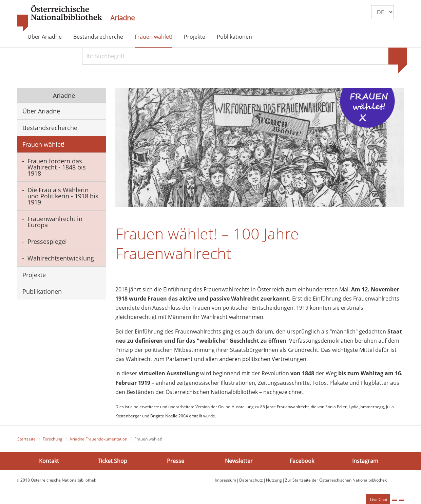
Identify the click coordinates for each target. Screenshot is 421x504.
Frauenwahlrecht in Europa (55, 222)
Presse (176, 461)
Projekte (195, 37)
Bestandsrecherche (98, 37)
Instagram (365, 461)
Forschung (53, 439)
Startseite (26, 439)
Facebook (302, 461)
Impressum (225, 480)
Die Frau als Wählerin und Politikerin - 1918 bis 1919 (63, 196)
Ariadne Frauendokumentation (98, 439)
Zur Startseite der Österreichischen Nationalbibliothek (336, 480)
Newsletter (239, 461)
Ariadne (122, 18)
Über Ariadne (45, 37)
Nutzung (274, 480)
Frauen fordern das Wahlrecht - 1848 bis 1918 (57, 167)
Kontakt (49, 461)
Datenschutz (251, 480)
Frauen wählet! (154, 37)
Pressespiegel (47, 241)
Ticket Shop (112, 461)
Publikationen (234, 37)
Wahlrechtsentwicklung (61, 258)
